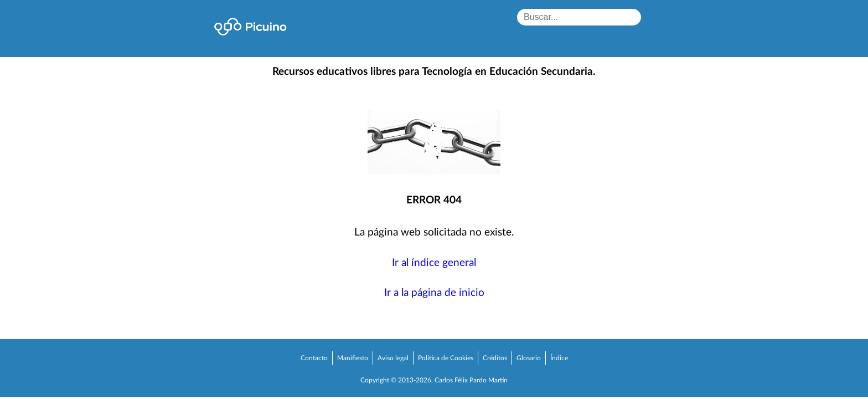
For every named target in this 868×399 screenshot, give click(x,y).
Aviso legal (393, 358)
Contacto (314, 358)
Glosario (529, 358)
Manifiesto (353, 358)
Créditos (495, 358)
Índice (559, 358)
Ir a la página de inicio (434, 293)
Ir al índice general (434, 263)
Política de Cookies (446, 358)
